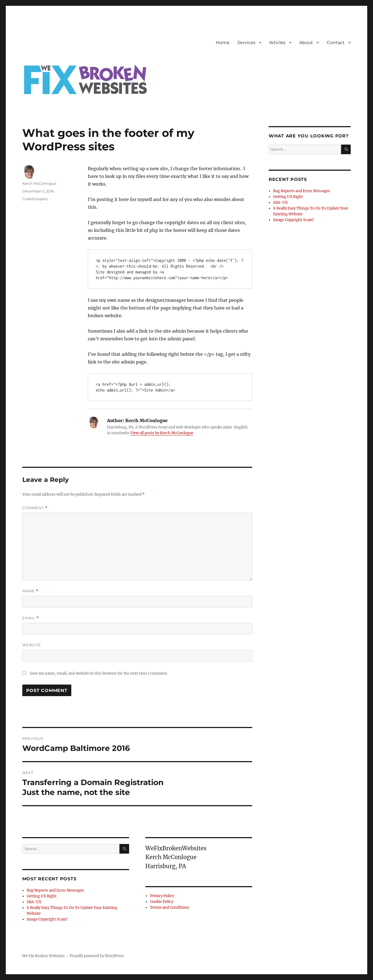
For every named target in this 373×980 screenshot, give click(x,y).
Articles (277, 43)
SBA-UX (34, 902)
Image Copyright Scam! (47, 919)
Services (246, 43)
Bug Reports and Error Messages (55, 890)
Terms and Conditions (170, 907)
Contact (336, 43)
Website (32, 645)
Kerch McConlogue (39, 183)
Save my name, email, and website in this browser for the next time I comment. (99, 673)
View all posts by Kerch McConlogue (162, 433)
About (306, 43)
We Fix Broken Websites (43, 956)
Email (31, 618)
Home (223, 43)
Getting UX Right (42, 896)
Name (30, 591)
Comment (35, 508)
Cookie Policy (162, 902)
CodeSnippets (35, 199)
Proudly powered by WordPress (97, 956)
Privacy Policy (162, 896)
